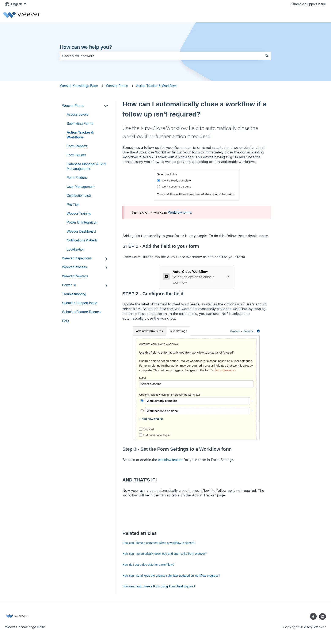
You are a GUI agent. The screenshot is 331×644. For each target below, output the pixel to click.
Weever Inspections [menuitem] (77, 258)
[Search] (267, 56)
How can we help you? (86, 47)
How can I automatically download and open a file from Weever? (165, 554)
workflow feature (170, 460)
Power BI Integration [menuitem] (82, 222)
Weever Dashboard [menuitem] (81, 231)
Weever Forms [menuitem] (73, 106)
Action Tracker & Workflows (157, 86)
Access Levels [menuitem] (77, 115)
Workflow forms (180, 212)
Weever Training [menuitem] (79, 214)
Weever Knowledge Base (79, 86)
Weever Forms (117, 86)
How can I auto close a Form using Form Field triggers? (159, 586)
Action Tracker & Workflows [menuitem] (80, 135)
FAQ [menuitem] (65, 321)
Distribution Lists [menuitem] (79, 196)
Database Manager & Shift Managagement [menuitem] (87, 166)
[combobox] (161, 56)
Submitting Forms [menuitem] (80, 124)
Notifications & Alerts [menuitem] (82, 240)
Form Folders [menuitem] (77, 178)
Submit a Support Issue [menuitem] (80, 303)
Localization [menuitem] (76, 249)
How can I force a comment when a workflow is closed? (159, 543)
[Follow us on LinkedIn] (323, 616)
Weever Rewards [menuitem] (75, 276)
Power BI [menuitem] (69, 285)
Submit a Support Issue (308, 4)
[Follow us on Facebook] (313, 616)
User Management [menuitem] (81, 187)
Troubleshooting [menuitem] (74, 294)
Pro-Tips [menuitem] (73, 205)
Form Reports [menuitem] (77, 146)
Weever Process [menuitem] (74, 267)
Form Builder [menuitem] (76, 155)
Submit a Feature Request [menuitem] (82, 312)
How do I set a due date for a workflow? (148, 565)
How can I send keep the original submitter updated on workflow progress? (171, 576)
